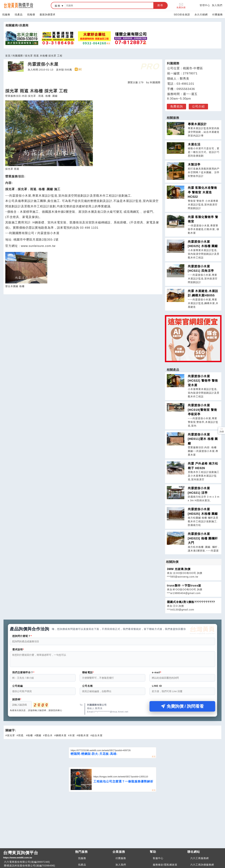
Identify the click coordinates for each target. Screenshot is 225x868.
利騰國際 (18, 56)
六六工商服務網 (200, 860)
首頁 (8, 56)
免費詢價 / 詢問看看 (182, 708)
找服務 (6, 15)
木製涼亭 (194, 165)
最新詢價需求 (47, 15)
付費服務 (217, 15)
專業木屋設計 (197, 124)
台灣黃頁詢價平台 (38, 857)
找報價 (31, 15)
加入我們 (217, 5)
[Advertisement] (112, 822)
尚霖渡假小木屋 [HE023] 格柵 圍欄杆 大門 (203, 538)
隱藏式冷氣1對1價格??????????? (191, 602)
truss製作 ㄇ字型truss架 (184, 586)
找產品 (19, 15)
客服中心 (158, 860)
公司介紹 (198, 106)
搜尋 (160, 5)
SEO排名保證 (182, 15)
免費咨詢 (176, 106)
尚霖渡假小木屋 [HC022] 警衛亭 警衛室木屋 (203, 381)
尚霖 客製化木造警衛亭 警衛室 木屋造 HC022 (203, 192)
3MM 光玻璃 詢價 (179, 569)
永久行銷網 (201, 15)
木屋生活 (194, 144)
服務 (58, 6)
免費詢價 (181, 6)
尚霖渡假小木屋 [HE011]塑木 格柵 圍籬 (203, 439)
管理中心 (205, 5)
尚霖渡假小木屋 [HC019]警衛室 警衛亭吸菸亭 (202, 410)
